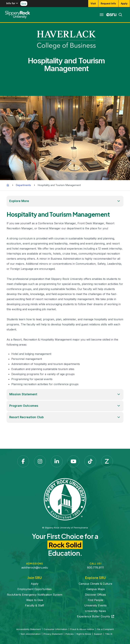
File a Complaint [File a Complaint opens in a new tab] (105, 629)
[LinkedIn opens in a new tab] (57, 461)
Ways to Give (35, 600)
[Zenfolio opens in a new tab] (107, 461)
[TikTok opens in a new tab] (90, 461)
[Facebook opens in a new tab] (23, 461)
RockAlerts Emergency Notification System (35, 595)
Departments (23, 185)
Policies (70, 634)
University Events (95, 605)
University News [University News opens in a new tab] (95, 611)
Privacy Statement (53, 634)
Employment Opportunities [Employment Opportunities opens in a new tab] (35, 589)
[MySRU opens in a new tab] (111, 15)
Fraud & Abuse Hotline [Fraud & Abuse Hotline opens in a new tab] (82, 629)
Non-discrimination (31, 634)
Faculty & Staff (35, 605)
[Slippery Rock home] (18, 15)
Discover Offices (95, 595)
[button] (65, 201)
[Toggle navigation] (102, 15)
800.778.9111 (96, 568)
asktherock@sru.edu (35, 568)
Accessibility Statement (29, 629)
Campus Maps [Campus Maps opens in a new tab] (96, 589)
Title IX (109, 634)
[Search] (119, 15)
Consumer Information (56, 629)
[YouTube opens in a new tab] (73, 461)
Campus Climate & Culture (95, 584)
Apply (35, 584)
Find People (95, 600)
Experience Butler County (95, 616)
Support (98, 634)
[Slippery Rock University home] (65, 499)
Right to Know (84, 634)
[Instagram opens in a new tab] (40, 461)
